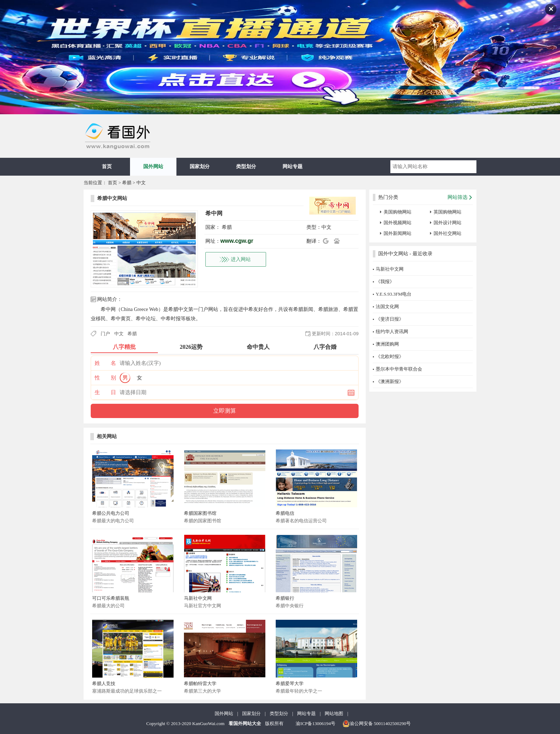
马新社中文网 (198, 598)
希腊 (127, 183)
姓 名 (105, 363)
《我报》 (385, 281)
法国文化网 (387, 306)
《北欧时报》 (390, 356)
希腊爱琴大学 (290, 683)
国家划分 (200, 167)
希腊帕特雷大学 (200, 683)
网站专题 (292, 167)
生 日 (105, 392)
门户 (105, 334)
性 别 (105, 378)
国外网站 (153, 167)
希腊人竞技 (104, 683)
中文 (141, 183)
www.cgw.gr (237, 241)
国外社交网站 (447, 233)
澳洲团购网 (387, 344)
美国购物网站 (397, 212)
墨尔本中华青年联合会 (399, 369)
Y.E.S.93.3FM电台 (394, 294)
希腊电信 (285, 513)
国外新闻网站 (397, 233)
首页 (107, 167)
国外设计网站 (447, 223)
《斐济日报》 (390, 319)
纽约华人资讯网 (392, 331)
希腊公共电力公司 (111, 513)
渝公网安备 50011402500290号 (377, 724)
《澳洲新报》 (390, 381)
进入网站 (241, 259)
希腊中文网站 (112, 198)
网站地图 (334, 713)
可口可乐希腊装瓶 (111, 598)
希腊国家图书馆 (200, 513)
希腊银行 (285, 598)
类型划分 (246, 167)
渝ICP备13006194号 (316, 723)
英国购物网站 (447, 212)
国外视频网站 (397, 223)
